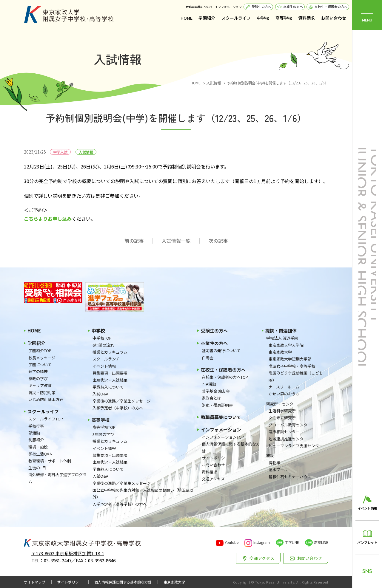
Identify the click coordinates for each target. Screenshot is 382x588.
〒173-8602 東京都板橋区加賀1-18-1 (68, 553)
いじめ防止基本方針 (46, 399)
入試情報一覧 (176, 241)
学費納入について (108, 387)
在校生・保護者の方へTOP (225, 377)
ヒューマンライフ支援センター (296, 446)
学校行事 (36, 426)
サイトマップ (35, 582)
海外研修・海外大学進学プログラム (57, 478)
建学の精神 (38, 371)
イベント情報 (104, 366)
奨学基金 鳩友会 (216, 391)
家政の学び (38, 379)
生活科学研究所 (282, 411)
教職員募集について (199, 7)
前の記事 (134, 241)
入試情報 (86, 152)
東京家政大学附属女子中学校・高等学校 (69, 15)
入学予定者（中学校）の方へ (118, 408)
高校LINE (321, 542)
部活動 (34, 433)
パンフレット (367, 542)
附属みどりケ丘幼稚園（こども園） (296, 376)
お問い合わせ (334, 18)
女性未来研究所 (282, 418)
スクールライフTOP (46, 419)
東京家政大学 (280, 352)
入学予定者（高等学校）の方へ (120, 504)
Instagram (262, 542)
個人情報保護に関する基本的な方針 (231, 447)
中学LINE (292, 542)
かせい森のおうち (284, 394)
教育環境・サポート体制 (50, 461)
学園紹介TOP (40, 351)
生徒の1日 (37, 468)
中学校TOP (102, 338)
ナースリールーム (284, 387)
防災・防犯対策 (42, 393)
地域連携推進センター (288, 439)
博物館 (274, 463)
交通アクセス (213, 479)
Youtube (232, 542)
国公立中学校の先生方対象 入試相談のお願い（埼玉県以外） (143, 493)
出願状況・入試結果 (110, 380)
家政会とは (211, 398)
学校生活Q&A (40, 454)
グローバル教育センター (290, 425)
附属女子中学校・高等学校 (292, 366)
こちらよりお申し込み (48, 219)
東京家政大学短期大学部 (290, 359)
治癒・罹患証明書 (217, 405)
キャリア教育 (40, 385)
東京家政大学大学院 (286, 345)
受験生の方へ (261, 7)
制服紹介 (36, 440)
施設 (270, 455)
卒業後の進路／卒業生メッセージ (122, 401)
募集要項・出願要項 (110, 373)
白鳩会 (208, 358)
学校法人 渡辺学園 (282, 338)
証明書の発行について (221, 351)
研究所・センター (282, 404)
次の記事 (218, 241)
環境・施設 (38, 447)
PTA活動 (209, 384)
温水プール (278, 469)
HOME (187, 18)
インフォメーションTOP (223, 437)
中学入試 (60, 152)
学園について (40, 365)
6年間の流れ (103, 345)
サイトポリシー (215, 458)
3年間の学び (103, 434)
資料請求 (306, 18)
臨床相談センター (284, 432)
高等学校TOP (104, 427)
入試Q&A (100, 394)
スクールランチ (106, 359)
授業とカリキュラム (110, 352)
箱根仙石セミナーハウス (290, 477)
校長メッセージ (42, 358)
